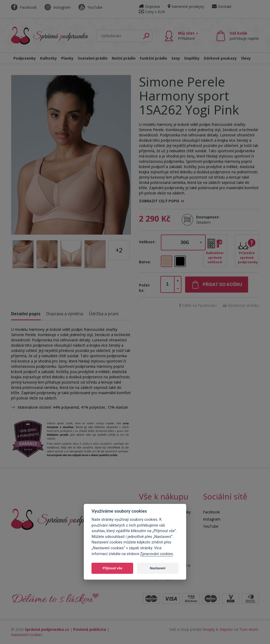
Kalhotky (49, 58)
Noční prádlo (124, 58)
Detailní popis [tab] (26, 314)
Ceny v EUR (152, 12)
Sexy (176, 58)
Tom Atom (249, 629)
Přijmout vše (112, 568)
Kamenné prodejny (186, 6)
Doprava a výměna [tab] (65, 314)
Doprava (149, 6)
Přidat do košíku (223, 284)
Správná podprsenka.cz (47, 629)
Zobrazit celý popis (159, 201)
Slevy (246, 58)
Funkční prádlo (153, 58)
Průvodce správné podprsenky (248, 257)
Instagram (58, 7)
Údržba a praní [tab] (104, 314)
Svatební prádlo (93, 58)
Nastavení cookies (27, 635)
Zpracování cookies (157, 554)
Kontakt (222, 6)
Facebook (24, 7)
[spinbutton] (167, 284)
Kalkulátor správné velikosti (215, 257)
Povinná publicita (90, 629)
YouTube (91, 7)
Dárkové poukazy (220, 58)
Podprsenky (25, 58)
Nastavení (158, 568)
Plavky (67, 58)
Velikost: (147, 242)
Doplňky (192, 58)
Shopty (209, 629)
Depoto (226, 629)
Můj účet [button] (188, 36)
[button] (183, 242)
